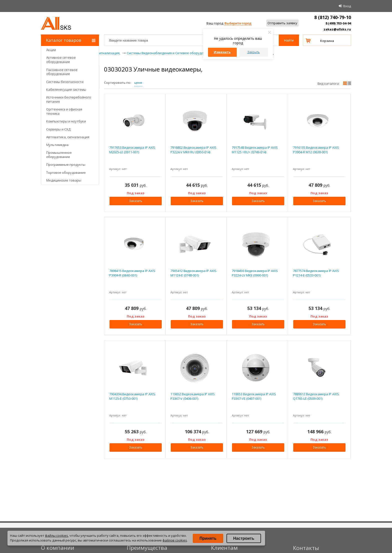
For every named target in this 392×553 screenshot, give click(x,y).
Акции (51, 50)
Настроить (244, 538)
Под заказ (136, 193)
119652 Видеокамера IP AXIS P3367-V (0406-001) (193, 396)
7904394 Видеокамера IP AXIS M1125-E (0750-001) (132, 396)
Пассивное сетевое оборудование (62, 72)
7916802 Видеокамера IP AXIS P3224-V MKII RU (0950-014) (193, 150)
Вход (347, 6)
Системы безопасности (65, 82)
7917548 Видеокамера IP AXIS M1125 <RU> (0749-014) (255, 150)
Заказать (136, 201)
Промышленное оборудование (59, 155)
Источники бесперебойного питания (69, 99)
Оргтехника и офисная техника (64, 111)
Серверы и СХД (58, 129)
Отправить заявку (282, 23)
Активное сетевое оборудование (61, 60)
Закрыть (253, 52)
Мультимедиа (57, 145)
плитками (345, 83)
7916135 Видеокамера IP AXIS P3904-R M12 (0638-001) (316, 150)
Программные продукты (66, 164)
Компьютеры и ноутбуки (66, 121)
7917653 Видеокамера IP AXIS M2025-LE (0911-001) (132, 150)
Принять (208, 538)
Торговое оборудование (66, 172)
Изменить (222, 52)
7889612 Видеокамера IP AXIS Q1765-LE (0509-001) (316, 396)
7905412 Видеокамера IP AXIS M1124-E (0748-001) (193, 273)
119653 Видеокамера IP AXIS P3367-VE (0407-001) (254, 396)
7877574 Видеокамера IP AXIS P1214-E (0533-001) (316, 273)
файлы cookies (56, 535)
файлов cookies (175, 540)
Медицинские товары (64, 180)
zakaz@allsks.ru (337, 29)
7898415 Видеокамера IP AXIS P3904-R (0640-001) (132, 273)
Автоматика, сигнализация (68, 137)
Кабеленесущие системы (66, 89)
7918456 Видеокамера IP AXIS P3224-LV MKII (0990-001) (255, 273)
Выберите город (238, 23)
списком (349, 83)
